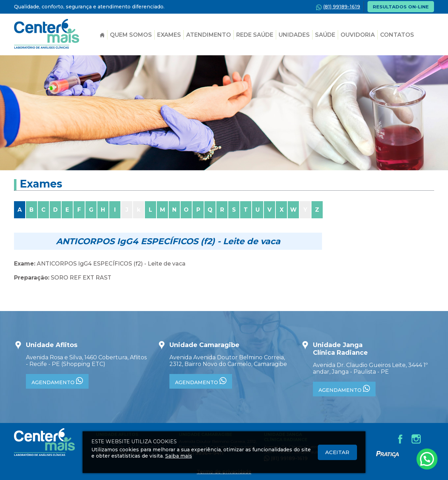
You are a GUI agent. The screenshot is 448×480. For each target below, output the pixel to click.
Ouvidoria (358, 35)
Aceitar (337, 452)
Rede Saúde (255, 35)
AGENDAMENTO (57, 381)
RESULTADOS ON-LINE (401, 7)
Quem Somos (131, 35)
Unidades (294, 35)
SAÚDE (325, 35)
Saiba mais (179, 456)
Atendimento (209, 35)
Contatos (397, 35)
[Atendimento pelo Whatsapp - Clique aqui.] (427, 459)
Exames (169, 35)
